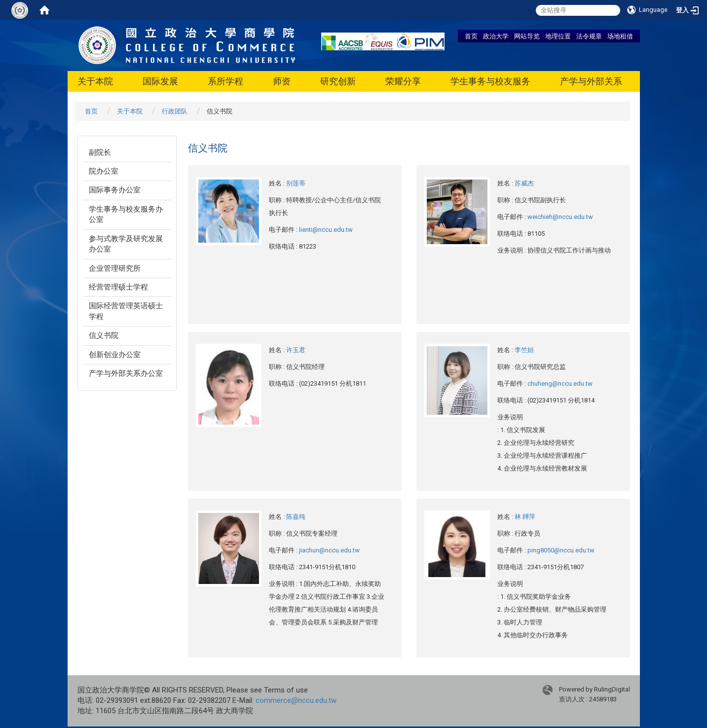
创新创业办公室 (115, 355)
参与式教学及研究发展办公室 (126, 244)
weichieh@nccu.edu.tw (560, 217)
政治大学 (496, 36)
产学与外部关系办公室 (126, 373)
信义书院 (104, 335)
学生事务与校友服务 (490, 81)
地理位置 (558, 36)
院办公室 (104, 171)
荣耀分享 (403, 81)
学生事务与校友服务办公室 (126, 214)
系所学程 (225, 81)
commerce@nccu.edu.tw (296, 700)
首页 (471, 36)
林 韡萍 (525, 517)
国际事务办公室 (115, 190)
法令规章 (589, 36)
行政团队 (175, 111)
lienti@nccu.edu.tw (326, 230)
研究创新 (338, 81)
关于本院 (95, 81)
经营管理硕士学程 (118, 287)
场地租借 (620, 36)
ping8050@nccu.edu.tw (561, 550)
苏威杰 (524, 183)
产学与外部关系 (591, 81)
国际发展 (160, 81)
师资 (282, 81)
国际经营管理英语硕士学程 (126, 311)
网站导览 (527, 36)
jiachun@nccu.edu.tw (329, 550)
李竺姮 (524, 350)
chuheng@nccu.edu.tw (560, 383)
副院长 (100, 152)
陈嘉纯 (296, 517)
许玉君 (296, 350)
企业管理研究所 (115, 268)
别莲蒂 (296, 183)
